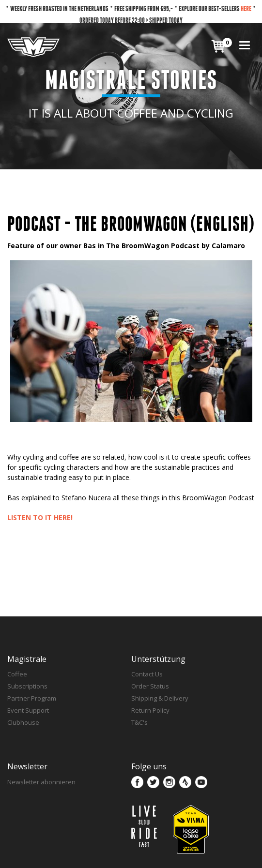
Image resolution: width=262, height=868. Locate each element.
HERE (246, 8)
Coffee (17, 674)
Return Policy (150, 710)
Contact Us (147, 674)
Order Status (150, 686)
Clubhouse (23, 722)
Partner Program (32, 698)
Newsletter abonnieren (41, 782)
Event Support (28, 710)
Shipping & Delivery (160, 698)
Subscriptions (27, 686)
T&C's (139, 722)
